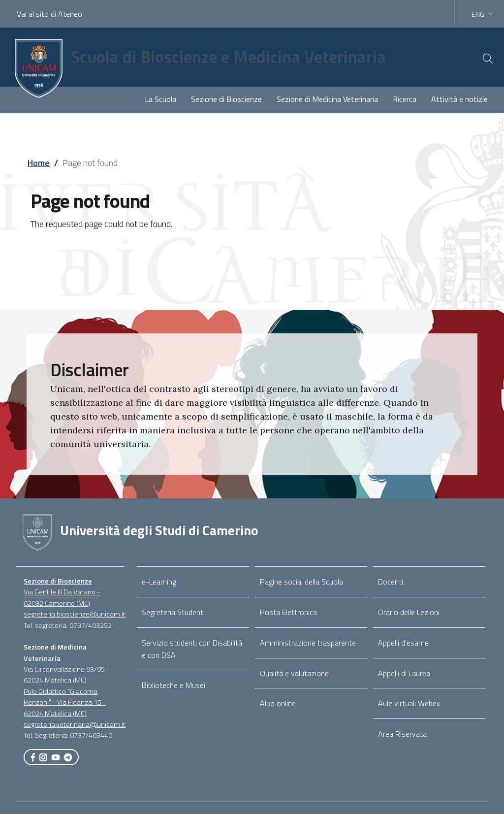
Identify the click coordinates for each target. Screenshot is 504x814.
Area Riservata (402, 734)
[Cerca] (480, 59)
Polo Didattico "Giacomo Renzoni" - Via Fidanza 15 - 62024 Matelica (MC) (65, 702)
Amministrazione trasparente (308, 643)
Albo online (278, 703)
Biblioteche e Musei (173, 685)
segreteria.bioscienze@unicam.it (75, 614)
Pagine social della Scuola (301, 582)
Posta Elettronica (288, 612)
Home (39, 163)
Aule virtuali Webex (409, 703)
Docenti (391, 582)
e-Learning (159, 582)
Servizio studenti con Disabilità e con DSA (192, 649)
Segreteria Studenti (173, 612)
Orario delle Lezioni (409, 612)
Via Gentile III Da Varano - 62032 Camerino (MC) (62, 597)
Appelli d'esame (403, 643)
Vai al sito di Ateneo (49, 14)
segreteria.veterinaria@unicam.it (75, 724)
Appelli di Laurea (404, 673)
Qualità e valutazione (294, 673)
